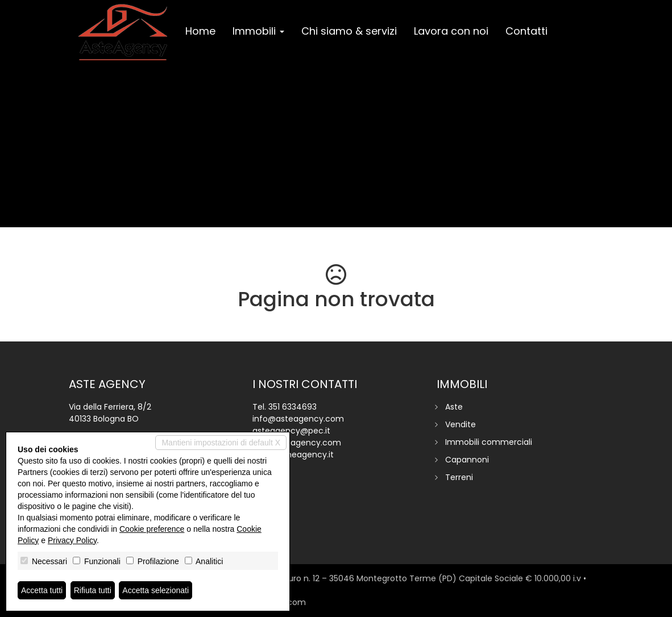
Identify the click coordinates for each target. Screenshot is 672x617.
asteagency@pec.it (291, 431)
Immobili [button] (258, 31)
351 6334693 (293, 407)
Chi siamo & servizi (349, 31)
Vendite (461, 424)
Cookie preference (152, 529)
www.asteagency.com (297, 443)
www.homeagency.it (293, 455)
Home (200, 31)
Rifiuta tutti (93, 590)
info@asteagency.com (298, 419)
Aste (454, 407)
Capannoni (467, 460)
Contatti (526, 31)
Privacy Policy (72, 540)
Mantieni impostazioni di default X (221, 443)
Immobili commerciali (489, 442)
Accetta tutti (42, 590)
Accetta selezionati (155, 590)
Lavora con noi (451, 31)
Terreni (459, 477)
